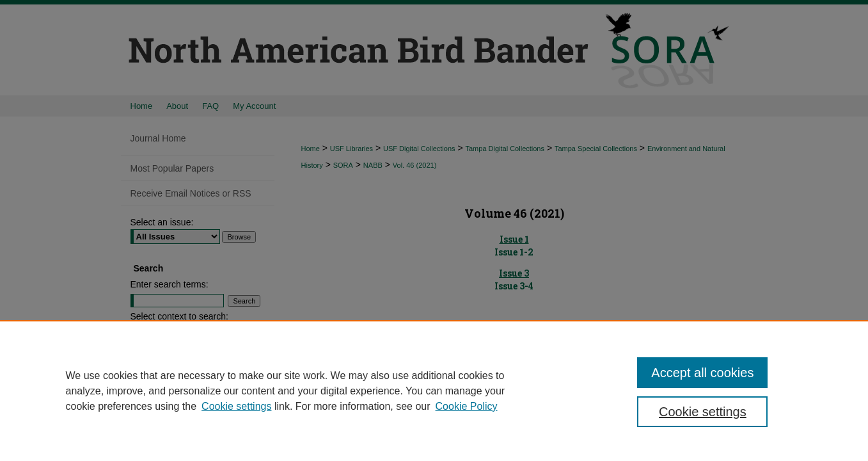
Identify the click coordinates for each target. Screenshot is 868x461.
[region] (434, 391)
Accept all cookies (702, 373)
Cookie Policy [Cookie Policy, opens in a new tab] (467, 406)
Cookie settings (236, 406)
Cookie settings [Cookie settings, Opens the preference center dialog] (703, 412)
